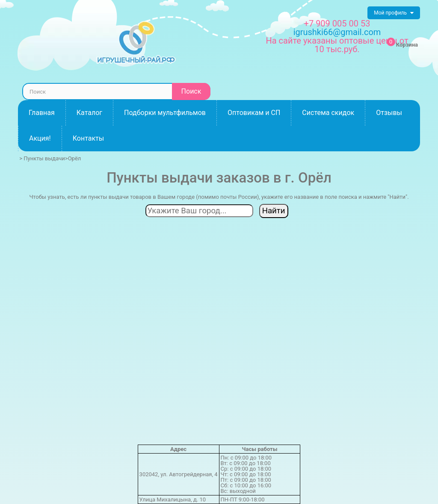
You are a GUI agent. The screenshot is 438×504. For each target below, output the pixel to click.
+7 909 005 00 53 (337, 24)
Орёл (75, 158)
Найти (274, 211)
